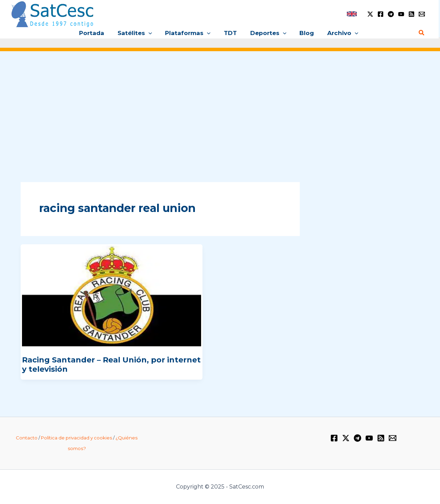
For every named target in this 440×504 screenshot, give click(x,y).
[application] (152, 33)
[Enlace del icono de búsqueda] (422, 33)
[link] (352, 14)
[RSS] (411, 14)
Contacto (27, 438)
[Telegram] (391, 14)
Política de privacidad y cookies (76, 438)
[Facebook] (381, 14)
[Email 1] (422, 14)
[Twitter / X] (370, 14)
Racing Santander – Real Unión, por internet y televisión (111, 364)
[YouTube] (401, 14)
